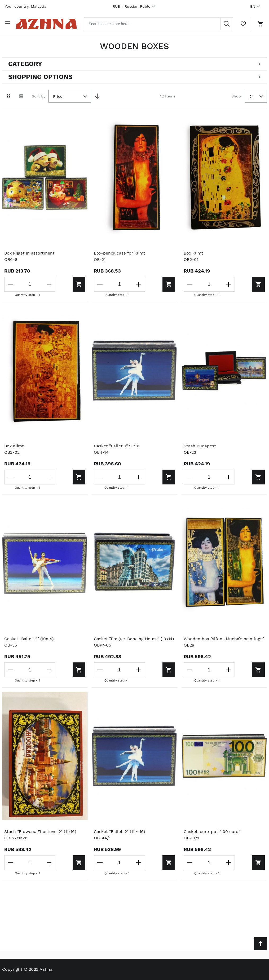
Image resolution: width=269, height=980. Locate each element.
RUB (135, 6)
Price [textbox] (58, 96)
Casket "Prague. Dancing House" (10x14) (127, 641)
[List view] (21, 95)
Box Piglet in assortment (30, 252)
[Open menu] (8, 23)
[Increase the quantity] (46, 283)
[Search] (227, 23)
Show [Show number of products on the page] (237, 95)
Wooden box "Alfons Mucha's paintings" (224, 638)
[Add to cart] (62, 283)
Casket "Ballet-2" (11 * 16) (120, 837)
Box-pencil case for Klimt (120, 252)
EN (256, 6)
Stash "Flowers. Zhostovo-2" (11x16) (41, 837)
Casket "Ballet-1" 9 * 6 (117, 445)
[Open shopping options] (134, 76)
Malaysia (39, 6)
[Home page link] (49, 23)
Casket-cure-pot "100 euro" (212, 837)
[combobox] (161, 23)
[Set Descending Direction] (97, 95)
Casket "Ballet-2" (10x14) (30, 638)
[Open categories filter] (134, 63)
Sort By (39, 95)
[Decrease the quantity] (11, 283)
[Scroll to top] (261, 944)
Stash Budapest (200, 445)
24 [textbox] (252, 96)
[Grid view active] (8, 95)
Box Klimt (194, 252)
